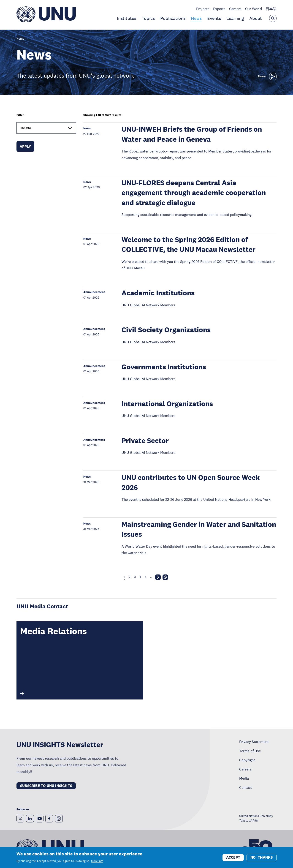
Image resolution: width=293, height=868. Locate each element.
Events (214, 18)
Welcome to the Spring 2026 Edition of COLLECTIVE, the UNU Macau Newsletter (189, 245)
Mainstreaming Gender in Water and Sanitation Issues (199, 529)
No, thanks (262, 859)
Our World (254, 9)
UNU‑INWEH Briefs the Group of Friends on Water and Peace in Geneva (192, 134)
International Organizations (167, 404)
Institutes (127, 18)
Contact (246, 787)
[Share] (273, 76)
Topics (148, 18)
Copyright (247, 760)
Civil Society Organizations (166, 330)
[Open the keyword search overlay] (273, 18)
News (196, 18)
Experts (219, 9)
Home (20, 39)
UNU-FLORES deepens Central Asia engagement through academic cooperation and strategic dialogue (194, 193)
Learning (235, 18)
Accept (233, 859)
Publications (173, 18)
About (256, 18)
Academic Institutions (158, 293)
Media (244, 778)
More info (97, 863)
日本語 (271, 9)
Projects (203, 9)
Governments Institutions (164, 367)
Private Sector (145, 441)
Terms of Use (250, 751)
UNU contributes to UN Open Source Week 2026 (191, 482)
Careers (235, 9)
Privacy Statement (254, 742)
